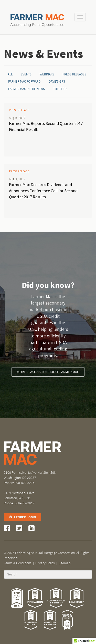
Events (26, 74)
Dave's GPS (57, 81)
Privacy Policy (45, 563)
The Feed (60, 89)
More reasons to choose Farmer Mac (48, 372)
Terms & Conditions (18, 563)
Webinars (47, 74)
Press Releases (74, 74)
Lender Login (23, 517)
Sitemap (65, 563)
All (10, 74)
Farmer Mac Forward (24, 81)
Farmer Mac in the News (26, 89)
